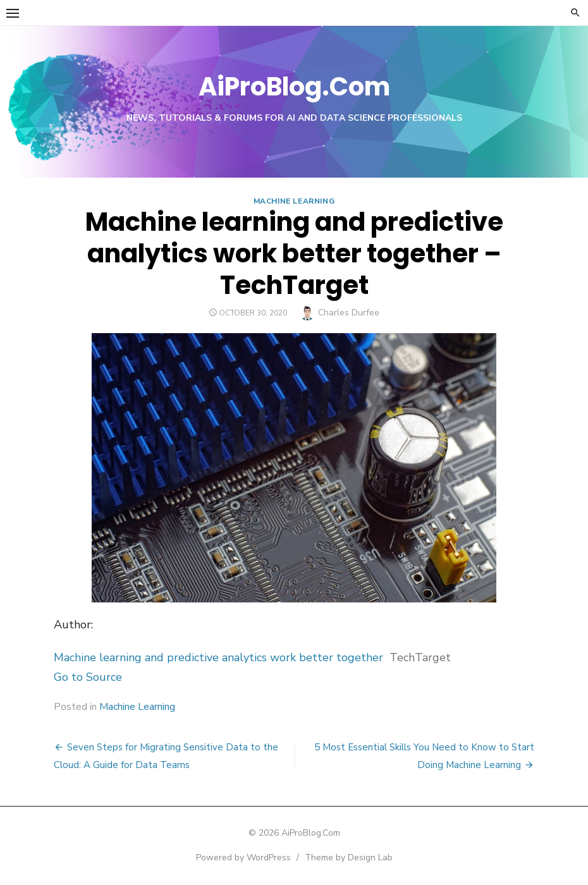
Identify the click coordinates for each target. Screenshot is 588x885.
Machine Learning (294, 201)
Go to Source (88, 677)
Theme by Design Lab (349, 858)
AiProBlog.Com (294, 87)
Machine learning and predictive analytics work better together (218, 657)
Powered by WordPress (243, 858)
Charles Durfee (349, 313)
